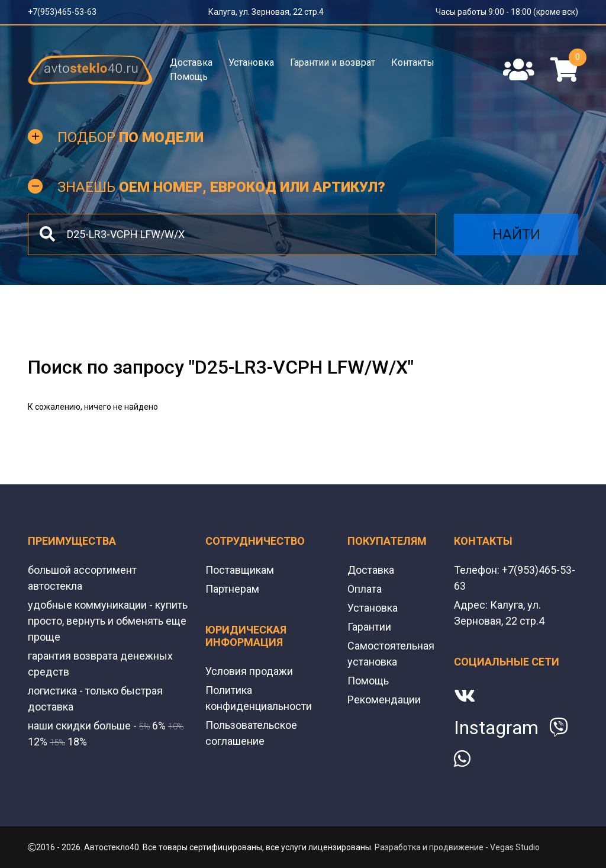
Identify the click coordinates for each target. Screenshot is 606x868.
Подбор (130, 137)
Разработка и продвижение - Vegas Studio (457, 847)
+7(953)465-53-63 (62, 12)
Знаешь (221, 187)
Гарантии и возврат (333, 62)
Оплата (365, 589)
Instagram (496, 728)
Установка (251, 62)
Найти (516, 234)
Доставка (191, 62)
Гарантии (369, 627)
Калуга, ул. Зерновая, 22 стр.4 (266, 12)
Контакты (413, 62)
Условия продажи (249, 671)
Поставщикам (240, 570)
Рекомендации (384, 700)
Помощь (189, 77)
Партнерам (232, 589)
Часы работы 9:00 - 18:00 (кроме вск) (507, 12)
